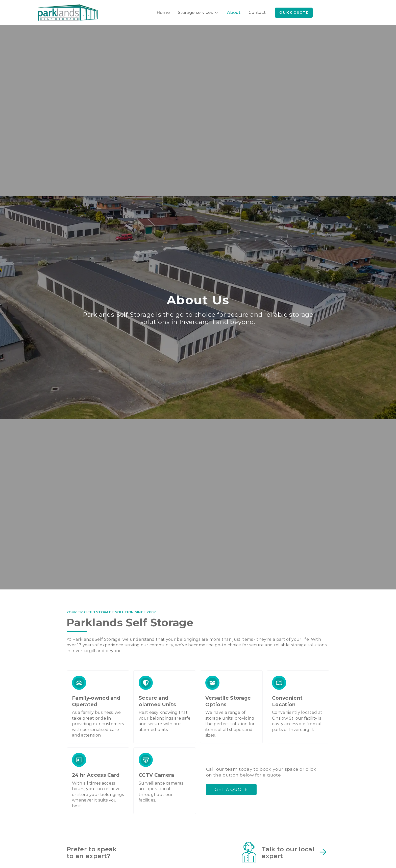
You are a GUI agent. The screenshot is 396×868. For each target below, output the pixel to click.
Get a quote (231, 790)
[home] (68, 13)
